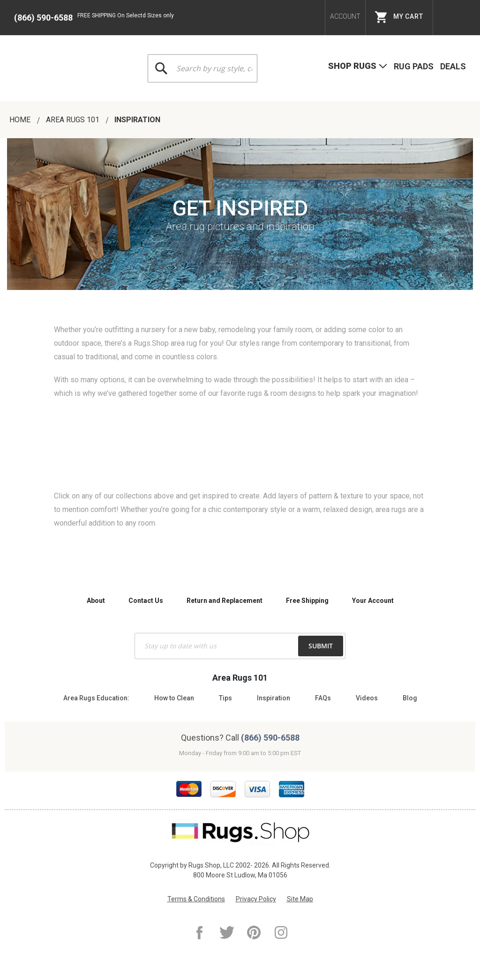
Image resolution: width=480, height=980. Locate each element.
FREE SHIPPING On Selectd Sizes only (126, 15)
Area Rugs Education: (96, 698)
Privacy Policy (256, 899)
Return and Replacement (225, 601)
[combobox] (202, 68)
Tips (225, 698)
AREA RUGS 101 (74, 120)
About (96, 601)
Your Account (373, 601)
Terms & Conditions (196, 899)
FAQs (323, 698)
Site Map (300, 899)
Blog (410, 698)
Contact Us (146, 601)
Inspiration (274, 698)
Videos (367, 698)
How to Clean (174, 698)
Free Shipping (307, 601)
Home (21, 120)
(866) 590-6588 (43, 18)
